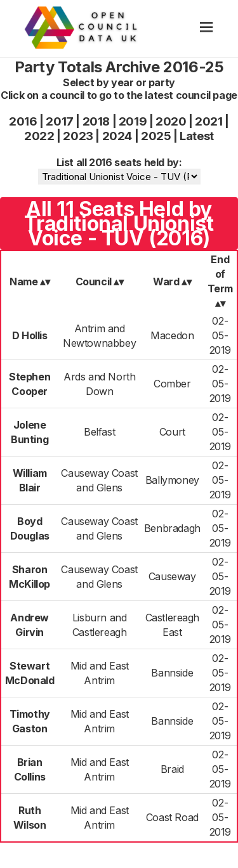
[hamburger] (207, 28)
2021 (208, 121)
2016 (23, 121)
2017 (59, 121)
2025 (156, 136)
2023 (78, 136)
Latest (197, 136)
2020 (171, 121)
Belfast (99, 432)
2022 (39, 136)
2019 (133, 121)
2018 (96, 121)
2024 (117, 136)
